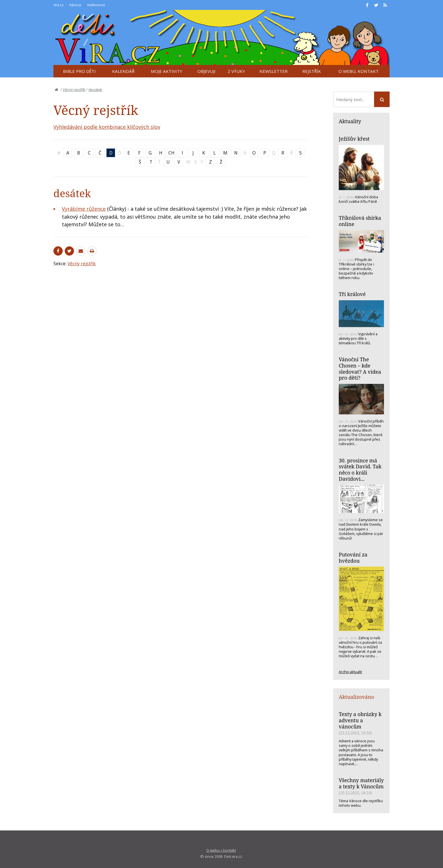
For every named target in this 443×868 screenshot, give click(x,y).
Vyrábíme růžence (84, 209)
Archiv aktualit (350, 672)
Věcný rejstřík (74, 90)
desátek (95, 90)
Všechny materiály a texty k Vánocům (361, 783)
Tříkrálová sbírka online (360, 221)
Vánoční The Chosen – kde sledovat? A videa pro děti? (360, 368)
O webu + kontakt (221, 850)
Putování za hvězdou (353, 558)
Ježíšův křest (354, 139)
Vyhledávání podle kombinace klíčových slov (107, 127)
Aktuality (350, 121)
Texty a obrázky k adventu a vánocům (360, 720)
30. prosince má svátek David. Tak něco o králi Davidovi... (360, 470)
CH (171, 153)
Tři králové (352, 294)
